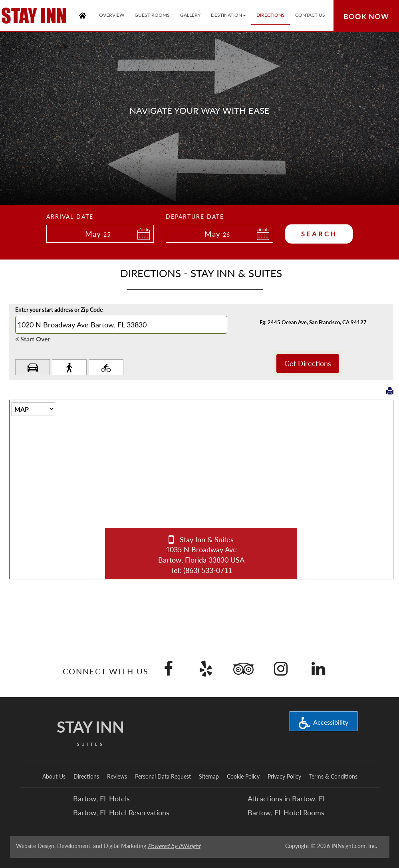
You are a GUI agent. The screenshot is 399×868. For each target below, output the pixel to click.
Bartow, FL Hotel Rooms (286, 813)
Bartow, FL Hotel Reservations (121, 813)
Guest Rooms (152, 15)
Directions (86, 776)
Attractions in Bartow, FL (287, 799)
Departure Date (195, 217)
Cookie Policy (243, 776)
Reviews (117, 776)
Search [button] (319, 234)
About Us (54, 776)
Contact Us (310, 15)
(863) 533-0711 (208, 570)
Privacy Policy (284, 776)
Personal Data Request (163, 776)
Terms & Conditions (333, 776)
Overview (112, 15)
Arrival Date (70, 217)
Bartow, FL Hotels (101, 799)
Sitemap (209, 776)
